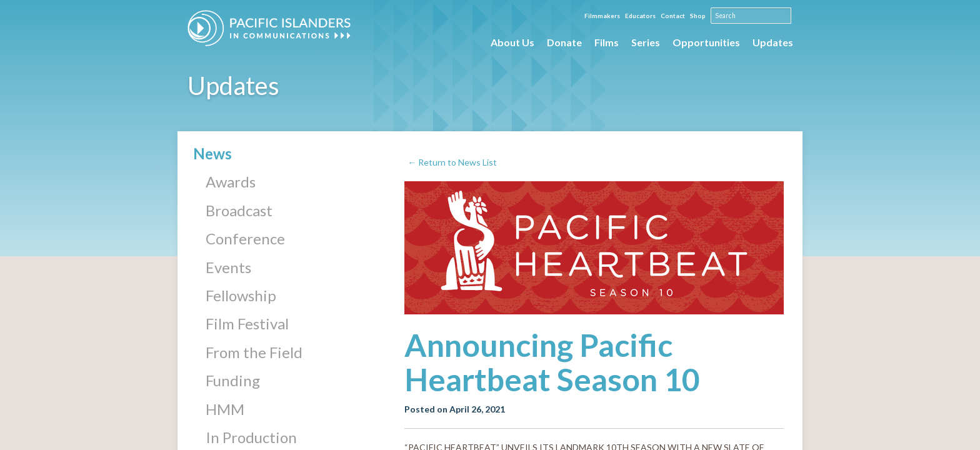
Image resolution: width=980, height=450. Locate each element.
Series (646, 42)
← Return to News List (452, 162)
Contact (673, 16)
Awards (231, 182)
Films (607, 42)
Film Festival (247, 323)
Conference (245, 238)
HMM (225, 409)
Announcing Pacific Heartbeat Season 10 (552, 362)
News (212, 153)
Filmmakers (603, 16)
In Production (251, 437)
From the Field (254, 352)
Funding (233, 380)
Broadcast (239, 210)
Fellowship (241, 295)
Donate (564, 42)
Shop (698, 16)
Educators (641, 16)
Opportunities (706, 42)
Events (228, 267)
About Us (512, 42)
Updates (773, 42)
